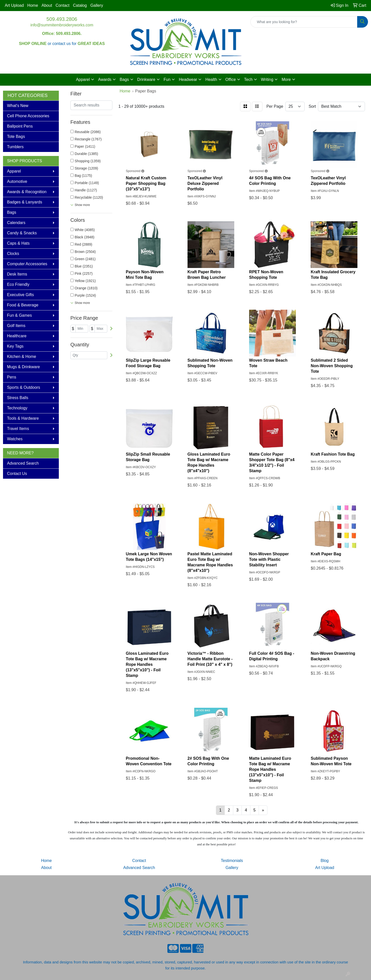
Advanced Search (23, 463)
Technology (17, 408)
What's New (18, 106)
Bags (12, 212)
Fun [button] (167, 79)
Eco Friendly (18, 284)
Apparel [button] (83, 79)
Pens (12, 377)
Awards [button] (105, 79)
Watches (15, 439)
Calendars (16, 223)
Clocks (13, 254)
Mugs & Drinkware (24, 367)
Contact (62, 5)
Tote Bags (16, 137)
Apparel (14, 171)
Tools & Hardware (23, 418)
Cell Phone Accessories (28, 116)
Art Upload (14, 5)
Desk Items (17, 274)
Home (33, 5)
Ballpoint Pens (20, 126)
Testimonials (232, 861)
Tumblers (15, 147)
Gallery (97, 5)
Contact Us (17, 474)
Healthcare (17, 336)
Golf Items (16, 326)
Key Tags (15, 346)
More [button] (286, 79)
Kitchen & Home (22, 357)
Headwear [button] (188, 79)
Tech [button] (248, 79)
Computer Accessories (27, 264)
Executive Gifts (20, 295)
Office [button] (231, 79)
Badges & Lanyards (25, 202)
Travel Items (18, 429)
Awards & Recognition (27, 192)
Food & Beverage (23, 305)
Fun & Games (19, 315)
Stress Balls (18, 398)
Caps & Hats (18, 243)
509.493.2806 (62, 19)
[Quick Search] (304, 22)
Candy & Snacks (22, 233)
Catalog (80, 5)
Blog (324, 861)
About (47, 5)
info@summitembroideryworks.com (62, 25)
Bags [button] (124, 79)
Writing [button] (267, 79)
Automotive (17, 181)
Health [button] (211, 79)
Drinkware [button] (146, 79)
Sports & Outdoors (24, 387)
